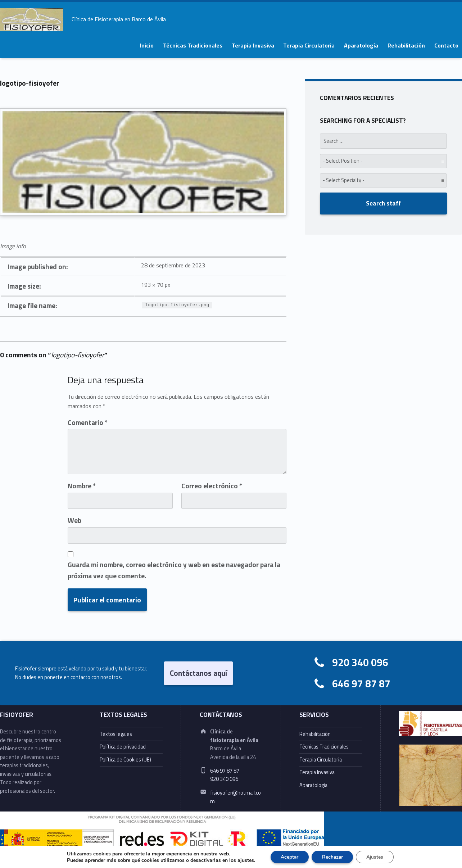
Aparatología (361, 45)
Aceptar (288, 857)
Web (74, 520)
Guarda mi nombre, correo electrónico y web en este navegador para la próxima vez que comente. (174, 570)
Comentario (88, 422)
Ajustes (376, 857)
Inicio (147, 45)
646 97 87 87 (361, 684)
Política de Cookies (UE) (125, 760)
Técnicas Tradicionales (193, 45)
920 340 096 (360, 662)
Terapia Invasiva (253, 45)
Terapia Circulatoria (309, 45)
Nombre (82, 486)
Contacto (446, 45)
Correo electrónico (212, 486)
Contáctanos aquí (198, 673)
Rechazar (332, 857)
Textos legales (116, 734)
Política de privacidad (123, 747)
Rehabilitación (406, 45)
